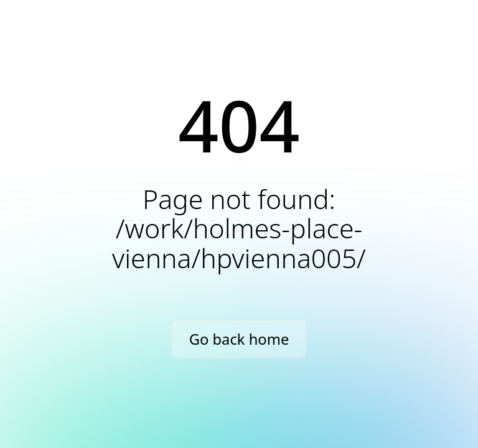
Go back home (239, 339)
